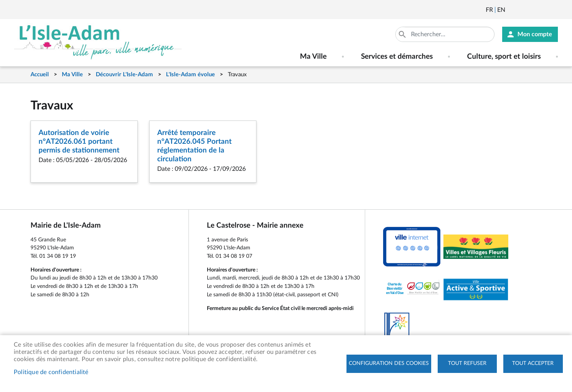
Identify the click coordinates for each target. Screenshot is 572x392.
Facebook (532, 10)
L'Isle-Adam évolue (190, 75)
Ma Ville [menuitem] (313, 57)
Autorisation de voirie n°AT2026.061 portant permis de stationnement (79, 142)
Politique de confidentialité (51, 372)
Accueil (40, 75)
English (501, 10)
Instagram (553, 10)
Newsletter (512, 10)
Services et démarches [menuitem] (397, 57)
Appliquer (403, 34)
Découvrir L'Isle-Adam (124, 75)
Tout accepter (533, 363)
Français (489, 10)
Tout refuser (467, 363)
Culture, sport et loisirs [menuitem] (504, 57)
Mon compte (535, 34)
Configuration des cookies (389, 363)
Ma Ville (72, 75)
